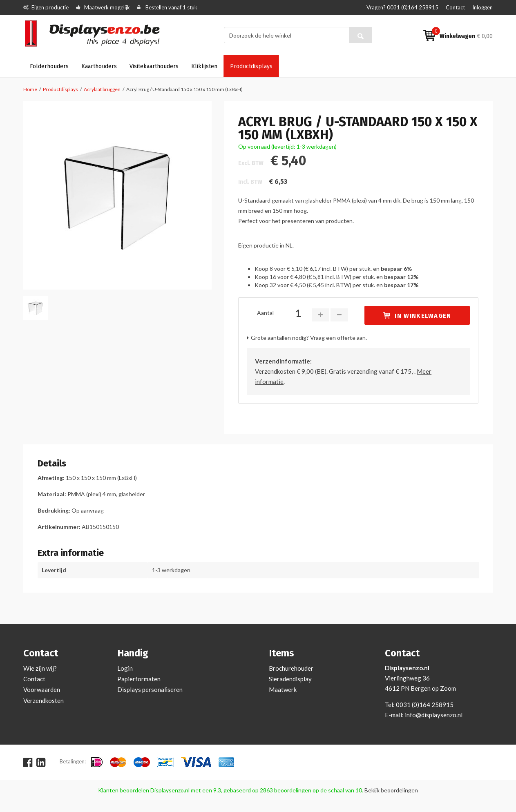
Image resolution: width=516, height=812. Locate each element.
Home (30, 89)
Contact (455, 7)
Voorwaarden (42, 689)
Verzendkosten (44, 700)
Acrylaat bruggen (102, 89)
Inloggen (482, 7)
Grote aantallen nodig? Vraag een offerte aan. (309, 338)
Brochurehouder (291, 668)
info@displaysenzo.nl (434, 715)
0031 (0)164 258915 (413, 7)
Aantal (265, 313)
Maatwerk (283, 689)
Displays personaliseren (150, 689)
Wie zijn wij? (40, 668)
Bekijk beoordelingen (391, 790)
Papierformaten (139, 679)
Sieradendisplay (290, 679)
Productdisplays (60, 89)
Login (125, 668)
